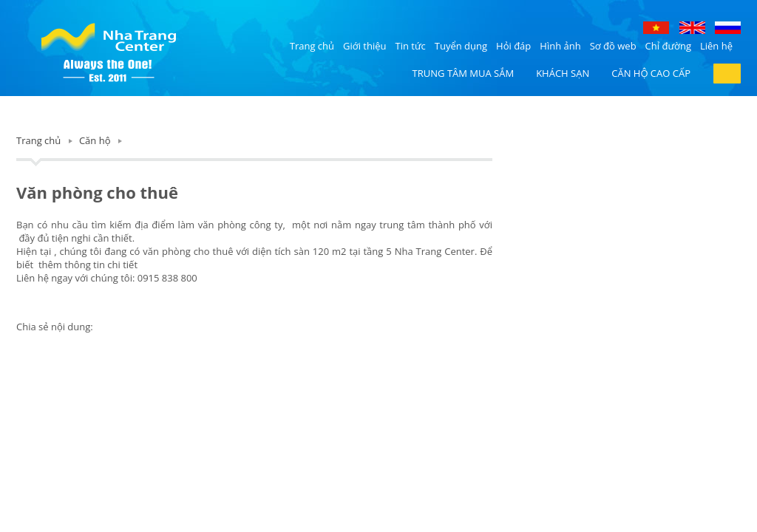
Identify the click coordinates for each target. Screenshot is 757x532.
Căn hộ (95, 140)
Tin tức (411, 46)
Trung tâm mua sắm (464, 73)
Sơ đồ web (613, 46)
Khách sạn (563, 73)
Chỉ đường (668, 46)
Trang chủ (312, 46)
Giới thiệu (365, 46)
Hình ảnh (560, 46)
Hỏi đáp (513, 46)
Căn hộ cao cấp (651, 73)
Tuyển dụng (461, 46)
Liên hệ (716, 46)
